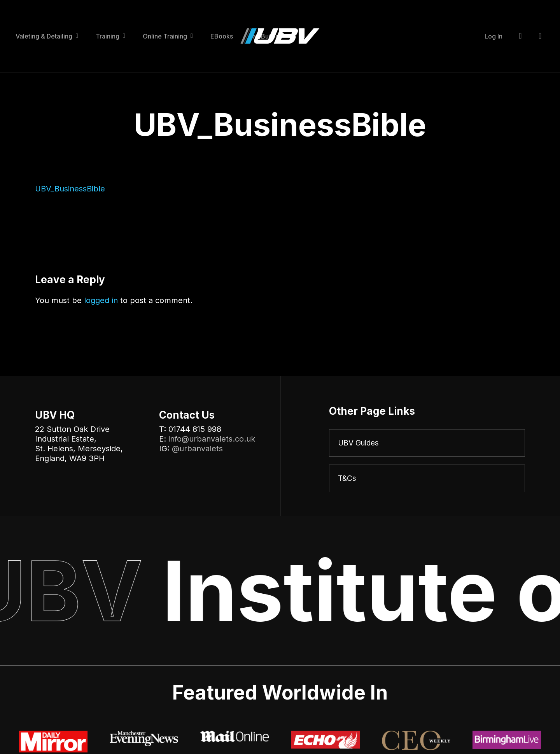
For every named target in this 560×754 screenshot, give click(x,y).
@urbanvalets (197, 449)
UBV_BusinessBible (70, 189)
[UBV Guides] (427, 443)
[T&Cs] (427, 479)
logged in (101, 300)
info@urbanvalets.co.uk (212, 439)
